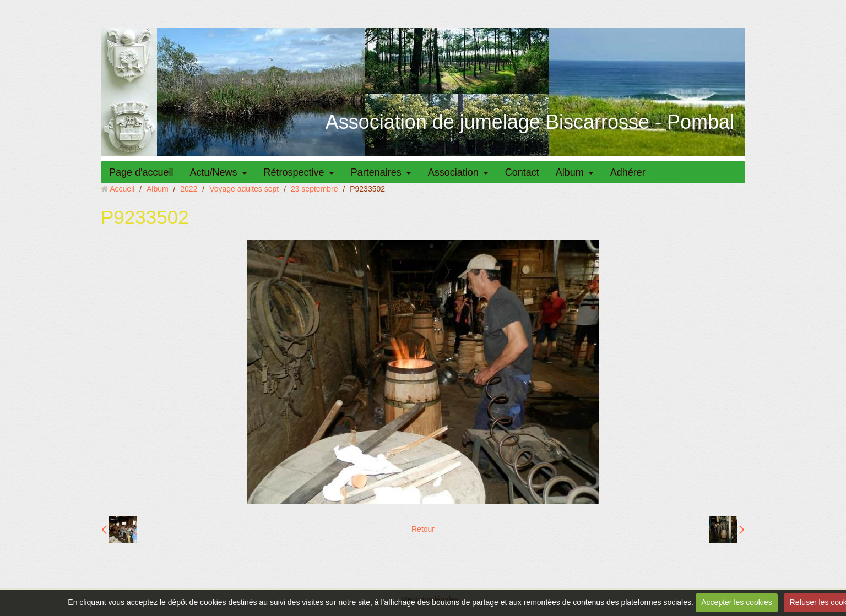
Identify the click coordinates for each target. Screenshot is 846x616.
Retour (423, 529)
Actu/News (214, 172)
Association (453, 172)
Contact (522, 172)
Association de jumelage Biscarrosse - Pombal (530, 122)
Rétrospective (294, 172)
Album (570, 172)
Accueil (122, 189)
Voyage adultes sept (244, 189)
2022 (189, 189)
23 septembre (314, 189)
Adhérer (628, 172)
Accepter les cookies (736, 602)
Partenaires (376, 172)
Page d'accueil (141, 172)
